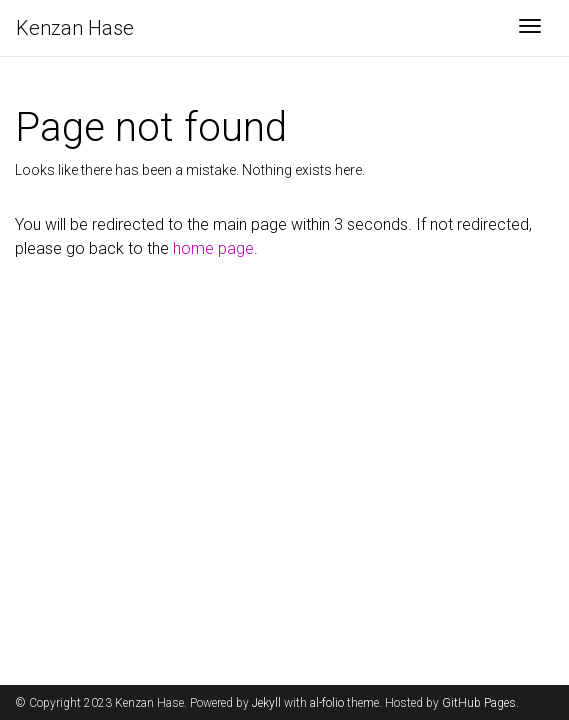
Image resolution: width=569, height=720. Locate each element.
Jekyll (266, 703)
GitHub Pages (479, 703)
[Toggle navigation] (530, 28)
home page (213, 248)
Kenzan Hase (75, 28)
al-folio (327, 703)
